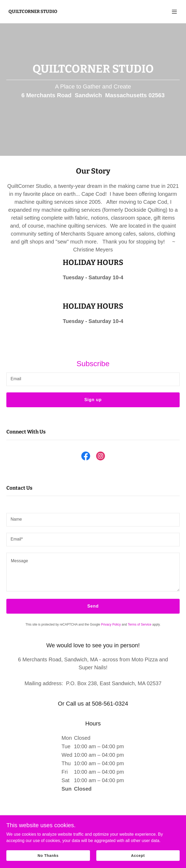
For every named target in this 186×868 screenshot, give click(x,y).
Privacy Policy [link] (111, 625)
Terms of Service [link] (140, 625)
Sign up (93, 400)
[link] (33, 12)
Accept (138, 855)
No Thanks (48, 855)
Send (93, 606)
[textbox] (93, 379)
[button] (174, 12)
